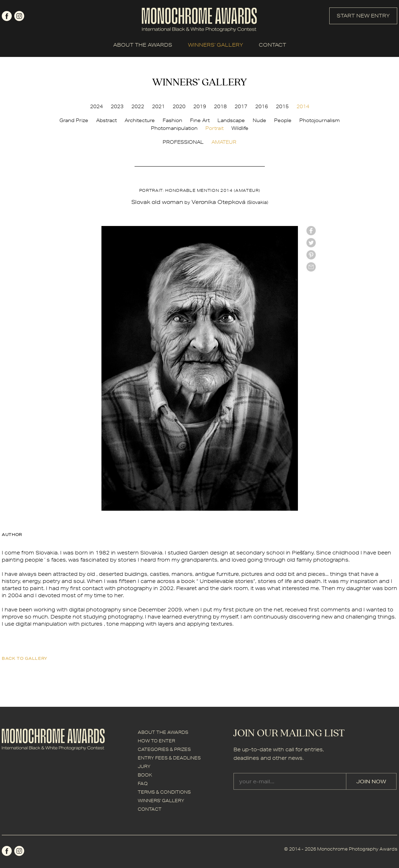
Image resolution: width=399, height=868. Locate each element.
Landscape (231, 120)
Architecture (140, 120)
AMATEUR (224, 142)
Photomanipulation (174, 128)
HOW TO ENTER (156, 741)
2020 (179, 106)
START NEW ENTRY (363, 16)
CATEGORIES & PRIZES (164, 749)
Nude (259, 120)
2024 (96, 106)
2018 (220, 106)
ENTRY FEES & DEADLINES (169, 758)
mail (311, 267)
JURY (144, 766)
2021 (158, 106)
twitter (311, 243)
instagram (19, 16)
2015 (282, 106)
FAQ (143, 783)
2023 (117, 106)
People (283, 120)
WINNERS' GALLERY (216, 45)
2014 (303, 106)
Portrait (214, 128)
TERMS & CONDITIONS (164, 792)
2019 (200, 106)
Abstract (106, 120)
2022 (138, 106)
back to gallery (25, 658)
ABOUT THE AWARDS (143, 45)
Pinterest (311, 255)
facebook (7, 16)
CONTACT (272, 45)
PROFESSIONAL (183, 142)
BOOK (145, 775)
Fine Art (200, 120)
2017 (241, 106)
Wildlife (240, 128)
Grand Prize (74, 120)
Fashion (172, 120)
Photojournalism (320, 120)
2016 (262, 106)
